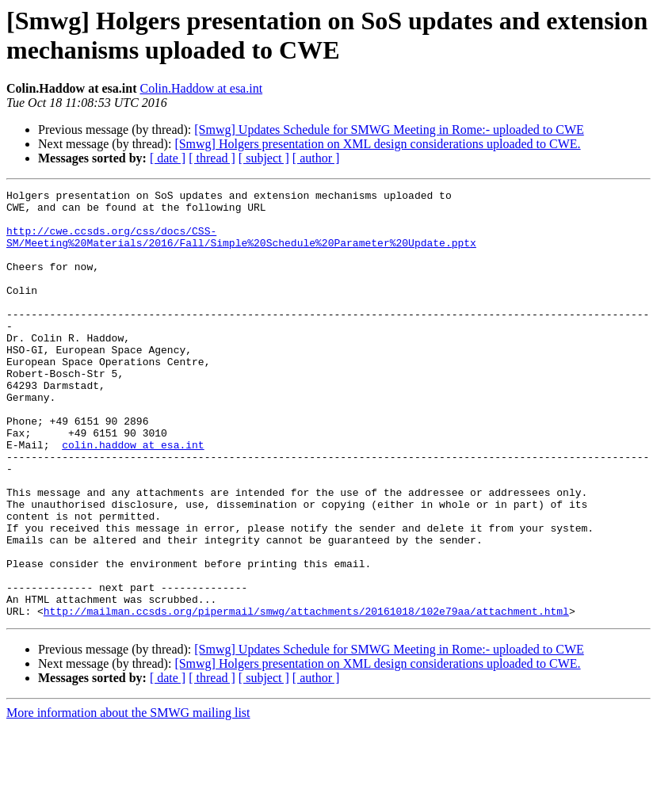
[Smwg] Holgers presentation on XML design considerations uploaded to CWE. (377, 144)
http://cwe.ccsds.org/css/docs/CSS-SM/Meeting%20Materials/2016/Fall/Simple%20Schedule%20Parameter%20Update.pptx (241, 247)
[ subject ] (264, 158)
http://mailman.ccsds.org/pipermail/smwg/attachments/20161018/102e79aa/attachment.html (306, 696)
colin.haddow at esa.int (133, 497)
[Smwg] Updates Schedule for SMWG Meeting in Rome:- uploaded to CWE (389, 130)
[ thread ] (212, 158)
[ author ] (316, 158)
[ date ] (168, 158)
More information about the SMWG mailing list (128, 798)
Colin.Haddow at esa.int (201, 88)
